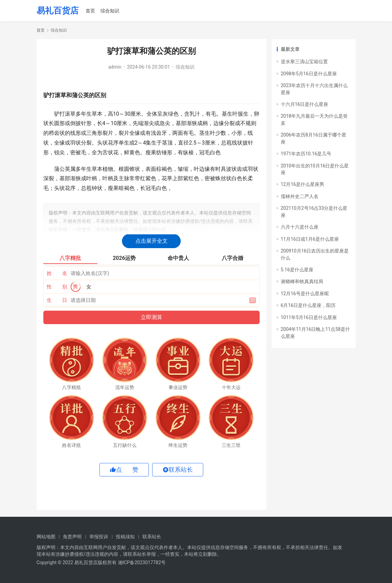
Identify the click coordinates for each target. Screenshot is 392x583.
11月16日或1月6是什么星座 (310, 239)
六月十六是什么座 (300, 227)
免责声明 (72, 537)
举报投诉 (99, 537)
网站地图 (46, 537)
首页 (90, 11)
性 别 (57, 287)
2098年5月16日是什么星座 (309, 74)
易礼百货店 (58, 11)
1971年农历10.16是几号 (306, 154)
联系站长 (152, 537)
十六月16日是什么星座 (305, 104)
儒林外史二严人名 (300, 196)
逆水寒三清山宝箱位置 (304, 62)
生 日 (57, 300)
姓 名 (57, 273)
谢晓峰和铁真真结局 (302, 281)
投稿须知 (125, 537)
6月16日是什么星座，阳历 (308, 305)
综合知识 (110, 11)
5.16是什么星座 (297, 270)
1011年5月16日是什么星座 (309, 317)
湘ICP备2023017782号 (142, 562)
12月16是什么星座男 (302, 184)
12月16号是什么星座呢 (305, 294)
